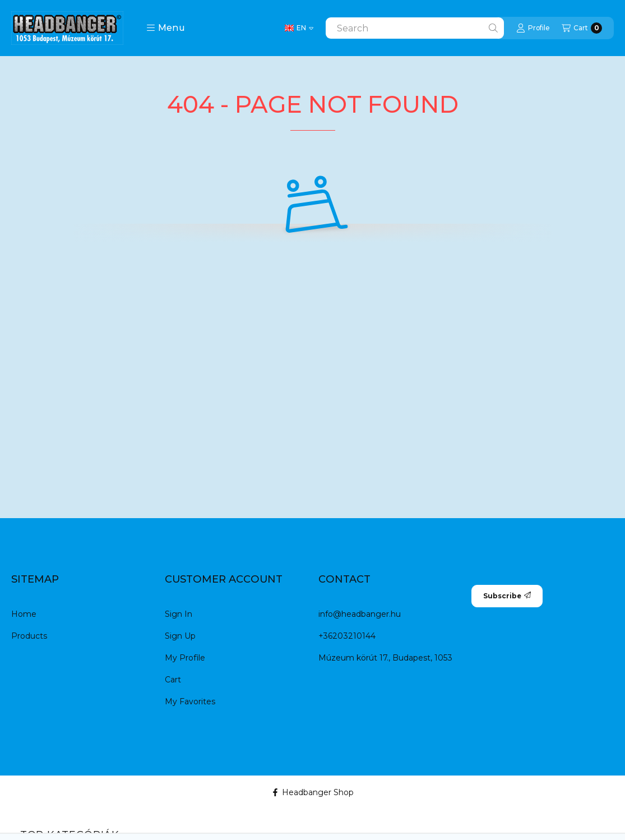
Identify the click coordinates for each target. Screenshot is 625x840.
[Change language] (299, 28)
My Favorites (190, 701)
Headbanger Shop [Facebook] (312, 792)
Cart (173, 680)
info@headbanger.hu (360, 614)
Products (29, 636)
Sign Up (180, 636)
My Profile (185, 658)
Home (24, 614)
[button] (166, 28)
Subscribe (507, 596)
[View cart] (582, 28)
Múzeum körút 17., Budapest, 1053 (385, 658)
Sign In (179, 614)
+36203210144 (347, 636)
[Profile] (533, 28)
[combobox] (415, 28)
